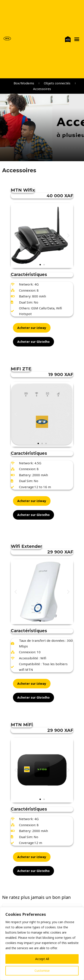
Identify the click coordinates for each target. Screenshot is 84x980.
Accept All (42, 959)
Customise (42, 971)
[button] (77, 39)
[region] (42, 944)
